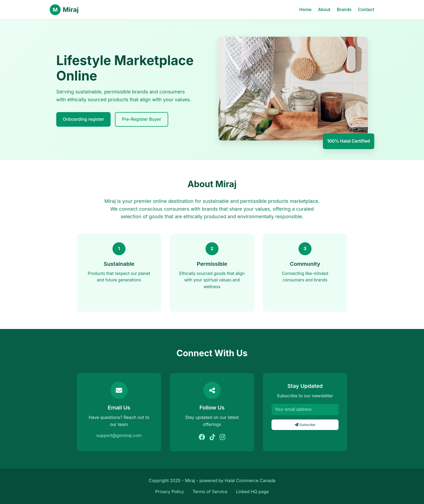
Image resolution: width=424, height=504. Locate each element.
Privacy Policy (170, 492)
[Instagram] (222, 437)
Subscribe (305, 425)
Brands (344, 9)
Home (305, 9)
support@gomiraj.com (119, 435)
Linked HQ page (252, 492)
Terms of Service (210, 492)
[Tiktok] (212, 437)
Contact (366, 9)
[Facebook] (202, 437)
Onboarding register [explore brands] (83, 119)
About (324, 9)
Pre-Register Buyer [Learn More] (142, 119)
